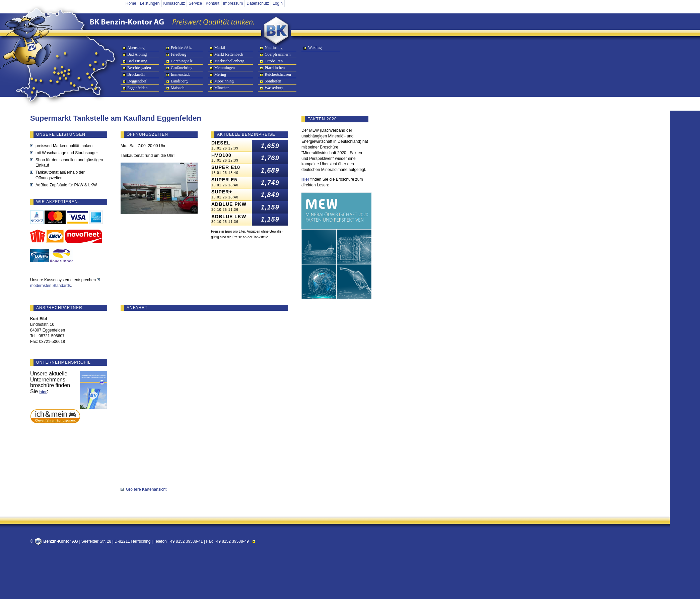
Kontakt (213, 3)
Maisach (178, 88)
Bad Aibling (137, 54)
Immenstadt (180, 74)
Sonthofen (273, 81)
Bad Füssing (137, 61)
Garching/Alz (182, 61)
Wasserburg (274, 88)
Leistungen (150, 3)
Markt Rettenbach (229, 54)
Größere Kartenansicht (146, 489)
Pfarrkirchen (275, 68)
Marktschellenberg (229, 61)
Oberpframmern (277, 54)
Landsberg (179, 81)
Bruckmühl (136, 74)
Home (131, 3)
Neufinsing (273, 48)
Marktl (220, 48)
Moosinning (224, 81)
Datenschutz (258, 3)
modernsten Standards (50, 286)
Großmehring (182, 68)
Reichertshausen (278, 74)
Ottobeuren (274, 61)
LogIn (278, 3)
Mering (220, 74)
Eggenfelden (137, 88)
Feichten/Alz (181, 48)
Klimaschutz (174, 3)
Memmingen (225, 68)
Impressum (233, 3)
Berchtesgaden (139, 68)
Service (195, 3)
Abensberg (136, 48)
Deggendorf (137, 81)
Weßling (315, 48)
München (222, 88)
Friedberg (179, 54)
